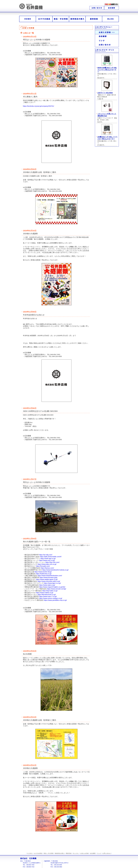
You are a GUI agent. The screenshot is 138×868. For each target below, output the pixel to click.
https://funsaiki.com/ (43, 566)
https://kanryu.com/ (47, 568)
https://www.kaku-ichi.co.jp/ (47, 564)
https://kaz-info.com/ (52, 562)
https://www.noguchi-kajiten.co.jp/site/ (52, 587)
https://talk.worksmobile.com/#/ (51, 557)
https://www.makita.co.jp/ (45, 593)
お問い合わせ (107, 853)
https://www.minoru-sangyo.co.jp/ (51, 598)
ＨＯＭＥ (30, 853)
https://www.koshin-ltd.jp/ (43, 572)
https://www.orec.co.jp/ (47, 560)
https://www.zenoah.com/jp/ (57, 589)
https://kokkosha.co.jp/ (44, 574)
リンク (99, 853)
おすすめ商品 (38, 853)
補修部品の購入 (60, 853)
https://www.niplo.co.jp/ (47, 585)
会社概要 (93, 853)
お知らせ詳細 (84, 853)
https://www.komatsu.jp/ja (48, 577)
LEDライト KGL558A (105, 93)
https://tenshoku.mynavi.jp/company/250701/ (39, 106)
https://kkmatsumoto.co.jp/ (47, 594)
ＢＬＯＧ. (76, 853)
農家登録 (69, 853)
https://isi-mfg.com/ (46, 555)
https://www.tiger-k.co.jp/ (52, 583)
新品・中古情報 (49, 853)
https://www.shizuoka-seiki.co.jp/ (49, 581)
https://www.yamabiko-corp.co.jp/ (55, 600)
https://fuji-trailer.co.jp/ (50, 591)
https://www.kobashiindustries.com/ (50, 576)
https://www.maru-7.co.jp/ (48, 596)
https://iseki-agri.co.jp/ (48, 558)
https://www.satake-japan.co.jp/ (47, 579)
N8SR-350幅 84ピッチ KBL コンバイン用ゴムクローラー (107, 70)
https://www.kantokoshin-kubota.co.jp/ (55, 570)
